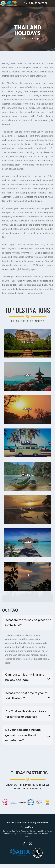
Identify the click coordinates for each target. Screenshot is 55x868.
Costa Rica (28, 509)
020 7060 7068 (38, 3)
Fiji (28, 575)
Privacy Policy (27, 827)
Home (18, 39)
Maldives (28, 542)
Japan (28, 375)
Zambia (27, 409)
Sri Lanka (27, 342)
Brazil (28, 442)
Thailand (28, 475)
